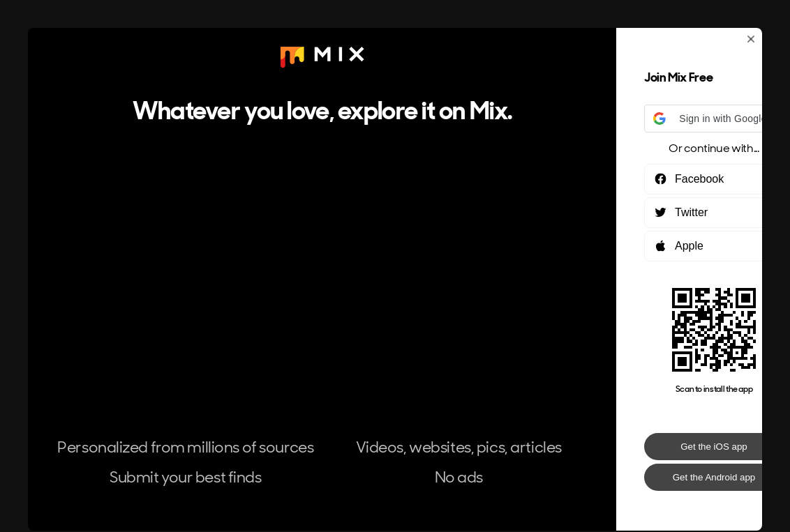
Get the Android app (714, 477)
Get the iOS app (714, 447)
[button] (714, 119)
